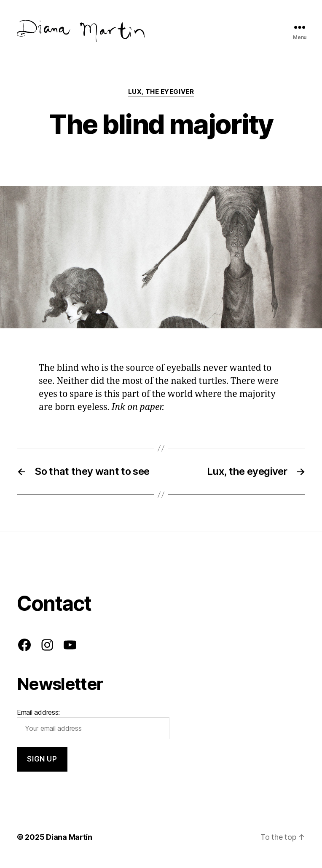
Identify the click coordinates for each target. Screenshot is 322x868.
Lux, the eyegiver (161, 99)
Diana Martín (69, 844)
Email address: (93, 731)
